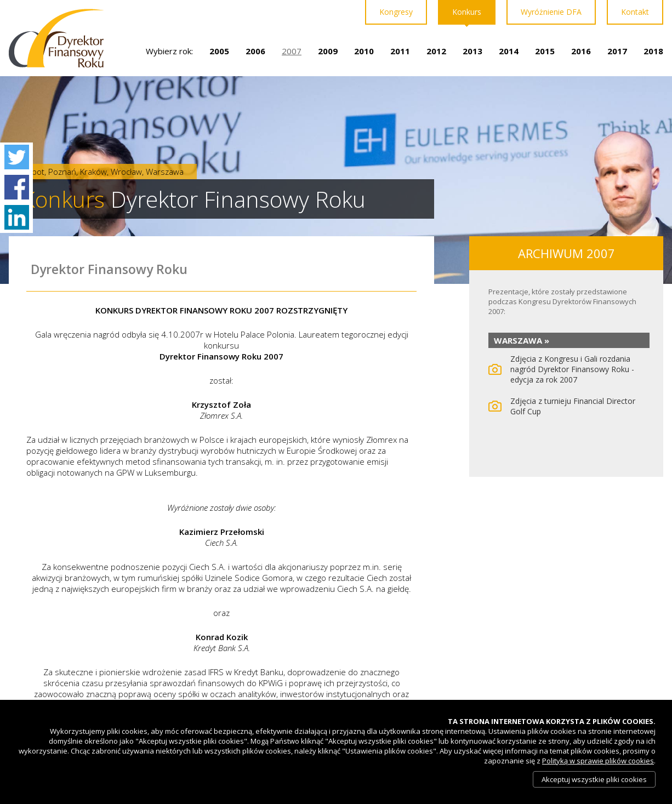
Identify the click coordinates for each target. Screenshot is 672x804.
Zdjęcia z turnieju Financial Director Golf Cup (573, 406)
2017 (617, 51)
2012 (436, 51)
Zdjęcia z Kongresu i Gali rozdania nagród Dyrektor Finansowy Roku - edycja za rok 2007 (572, 369)
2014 (509, 51)
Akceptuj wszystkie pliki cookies (594, 779)
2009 (328, 51)
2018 (653, 51)
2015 (545, 51)
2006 (255, 51)
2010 (364, 51)
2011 (400, 51)
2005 (219, 51)
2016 (581, 51)
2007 (292, 51)
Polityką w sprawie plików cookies (598, 761)
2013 (472, 51)
